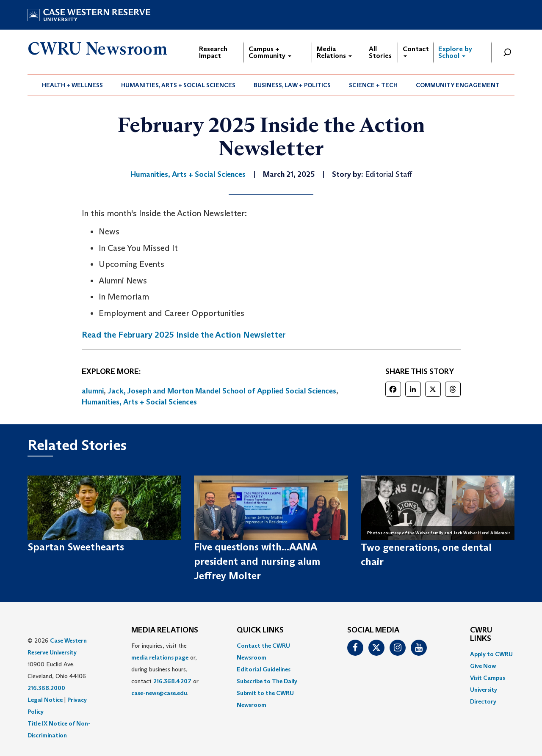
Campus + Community (270, 52)
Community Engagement (458, 85)
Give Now (483, 666)
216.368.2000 (46, 688)
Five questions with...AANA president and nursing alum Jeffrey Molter (257, 561)
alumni (93, 391)
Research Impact (213, 52)
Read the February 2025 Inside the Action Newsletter (184, 335)
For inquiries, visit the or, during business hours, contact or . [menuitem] (165, 669)
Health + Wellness (72, 85)
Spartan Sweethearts (76, 547)
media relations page (160, 657)
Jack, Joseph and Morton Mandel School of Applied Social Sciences (222, 391)
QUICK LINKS (260, 630)
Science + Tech (373, 85)
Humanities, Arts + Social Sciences (178, 85)
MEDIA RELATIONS (165, 630)
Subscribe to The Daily (267, 681)
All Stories (380, 52)
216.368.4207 (172, 681)
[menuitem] (73, 85)
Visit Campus (488, 678)
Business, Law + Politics (292, 85)
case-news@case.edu (159, 693)
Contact (416, 51)
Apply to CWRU (491, 654)
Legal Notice (45, 700)
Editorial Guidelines (264, 669)
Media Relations (334, 52)
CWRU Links (481, 635)
